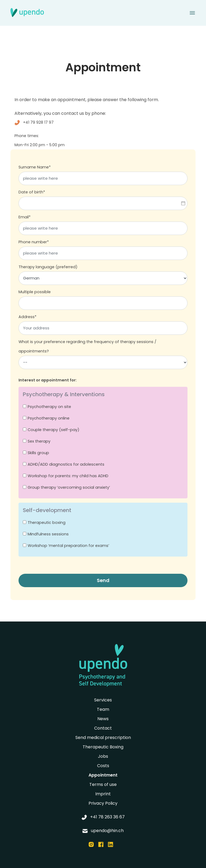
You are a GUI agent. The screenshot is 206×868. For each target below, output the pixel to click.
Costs (103, 766)
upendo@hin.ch (103, 831)
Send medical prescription (103, 738)
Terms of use (103, 784)
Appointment (103, 775)
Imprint (103, 794)
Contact (103, 728)
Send (103, 580)
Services (103, 700)
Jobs (103, 756)
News (103, 719)
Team (103, 709)
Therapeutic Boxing (103, 747)
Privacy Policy (103, 803)
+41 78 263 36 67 (103, 817)
